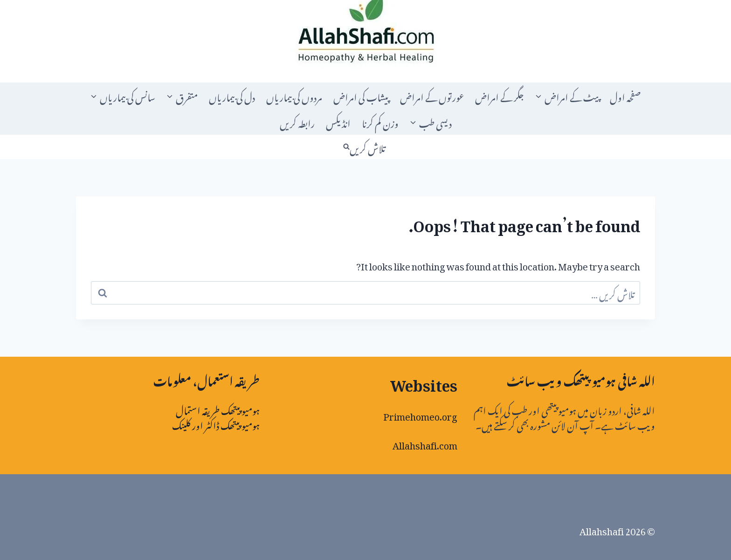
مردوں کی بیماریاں (294, 96)
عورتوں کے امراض (432, 96)
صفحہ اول (625, 96)
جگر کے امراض (500, 96)
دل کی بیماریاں (232, 96)
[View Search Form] (365, 147)
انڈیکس (338, 122)
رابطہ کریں (297, 122)
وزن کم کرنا (380, 122)
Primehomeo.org (420, 415)
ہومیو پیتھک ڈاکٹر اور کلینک (216, 424)
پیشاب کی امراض (361, 96)
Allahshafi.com (425, 443)
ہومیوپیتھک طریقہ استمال (218, 409)
